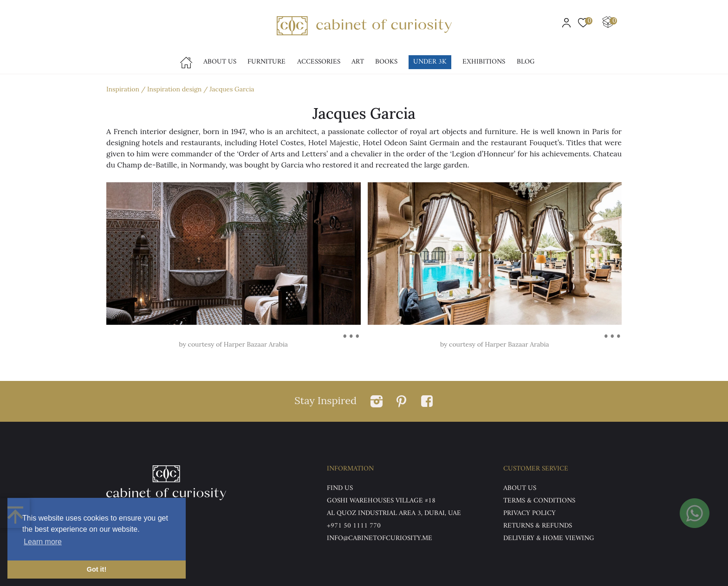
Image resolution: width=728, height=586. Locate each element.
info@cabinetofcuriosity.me (380, 538)
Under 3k (430, 62)
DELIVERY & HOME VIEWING (549, 538)
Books (386, 62)
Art (358, 62)
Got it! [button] (97, 569)
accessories (319, 62)
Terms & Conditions (539, 501)
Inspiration (123, 89)
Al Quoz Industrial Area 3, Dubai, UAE (394, 513)
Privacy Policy (530, 513)
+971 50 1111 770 (354, 526)
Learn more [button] (43, 542)
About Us (220, 62)
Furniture (266, 62)
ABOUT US (520, 488)
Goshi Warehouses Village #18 (381, 501)
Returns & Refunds (538, 526)
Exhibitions (484, 62)
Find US (340, 488)
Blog (526, 62)
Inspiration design (174, 89)
